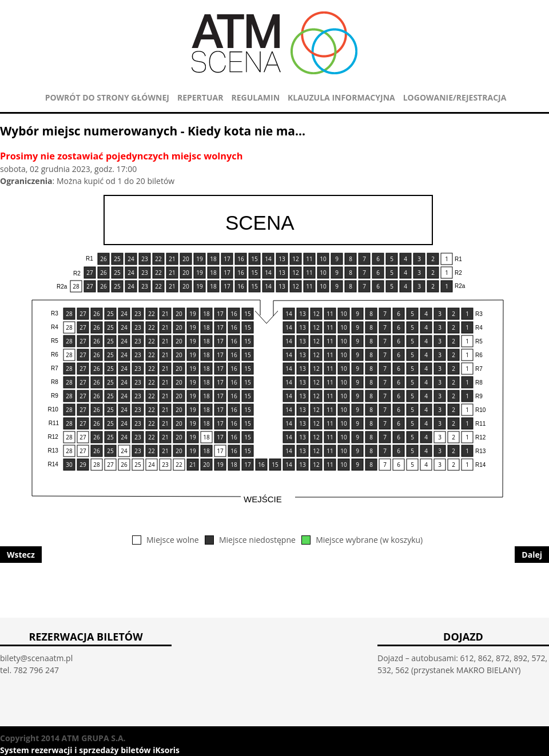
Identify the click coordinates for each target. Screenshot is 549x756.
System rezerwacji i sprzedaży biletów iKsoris (90, 750)
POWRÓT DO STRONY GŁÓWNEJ (107, 97)
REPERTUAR (200, 97)
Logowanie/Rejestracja (455, 97)
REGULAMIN (255, 97)
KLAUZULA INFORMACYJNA (341, 97)
